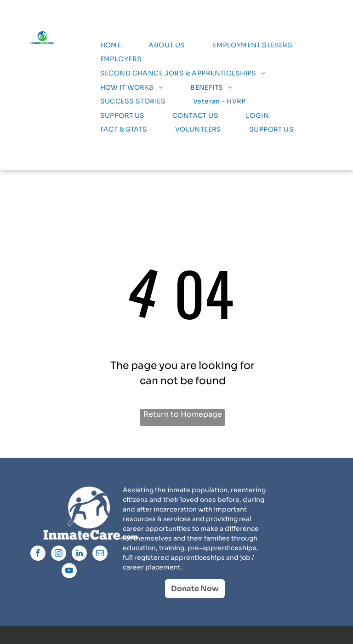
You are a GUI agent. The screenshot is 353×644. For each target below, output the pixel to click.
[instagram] (59, 554)
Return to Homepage (183, 414)
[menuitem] (111, 45)
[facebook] (38, 554)
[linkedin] (79, 554)
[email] (100, 554)
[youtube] (69, 572)
